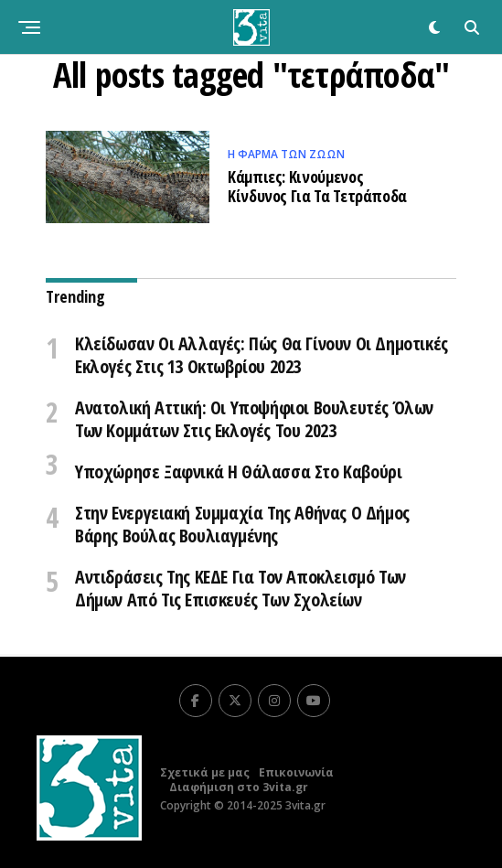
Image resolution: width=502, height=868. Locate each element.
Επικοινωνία (296, 772)
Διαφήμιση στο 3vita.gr (239, 787)
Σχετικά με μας (205, 772)
